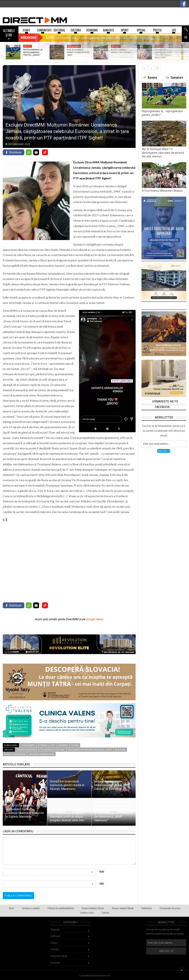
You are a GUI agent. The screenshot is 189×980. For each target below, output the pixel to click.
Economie (74, 46)
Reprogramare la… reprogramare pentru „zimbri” (33, 52)
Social (75, 745)
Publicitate (147, 908)
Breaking (29, 38)
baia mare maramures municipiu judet (90, 750)
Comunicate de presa (170, 908)
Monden (63, 745)
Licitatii (55, 949)
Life (53, 745)
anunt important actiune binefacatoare (41, 750)
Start (11, 908)
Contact (105, 912)
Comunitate (28, 745)
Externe (43, 745)
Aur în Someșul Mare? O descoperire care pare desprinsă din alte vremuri (163, 153)
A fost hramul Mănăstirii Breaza (121, 51)
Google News (94, 619)
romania (120, 750)
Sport (28, 46)
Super (54, 943)
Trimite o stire (87, 912)
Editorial (55, 936)
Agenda (55, 929)
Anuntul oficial (59, 956)
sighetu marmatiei (15, 754)
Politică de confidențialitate (61, 908)
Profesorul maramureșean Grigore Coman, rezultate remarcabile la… (164, 55)
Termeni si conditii (31, 908)
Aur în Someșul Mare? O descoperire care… (78, 52)
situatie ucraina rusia (41, 754)
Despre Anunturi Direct (93, 908)
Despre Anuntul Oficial (123, 908)
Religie (116, 46)
